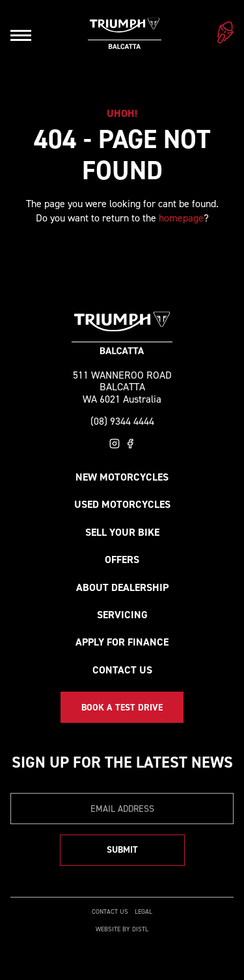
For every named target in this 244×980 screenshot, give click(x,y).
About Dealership (122, 587)
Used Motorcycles (122, 504)
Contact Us (122, 670)
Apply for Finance (122, 642)
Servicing (122, 615)
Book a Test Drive (122, 708)
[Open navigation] (21, 35)
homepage (181, 218)
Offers (122, 559)
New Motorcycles (122, 477)
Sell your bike (122, 532)
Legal (143, 911)
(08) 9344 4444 (122, 421)
